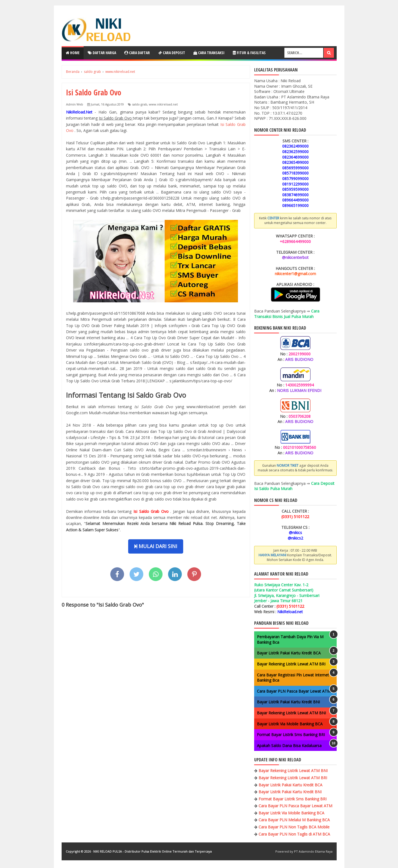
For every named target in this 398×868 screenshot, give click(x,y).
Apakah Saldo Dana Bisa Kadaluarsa (289, 746)
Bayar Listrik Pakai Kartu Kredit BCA (289, 653)
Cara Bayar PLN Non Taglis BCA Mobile (294, 827)
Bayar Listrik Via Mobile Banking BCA (290, 724)
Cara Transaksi (209, 53)
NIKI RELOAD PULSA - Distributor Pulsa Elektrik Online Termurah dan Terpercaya (153, 851)
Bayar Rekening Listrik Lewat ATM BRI (291, 664)
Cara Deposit (172, 53)
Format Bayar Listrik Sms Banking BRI (291, 735)
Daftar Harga (102, 53)
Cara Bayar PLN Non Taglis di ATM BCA (294, 834)
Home (73, 53)
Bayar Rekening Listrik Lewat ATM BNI (291, 713)
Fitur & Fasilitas (249, 53)
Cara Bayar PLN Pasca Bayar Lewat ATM (294, 691)
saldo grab (140, 104)
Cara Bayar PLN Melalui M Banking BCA (294, 820)
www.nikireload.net (163, 104)
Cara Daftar (137, 53)
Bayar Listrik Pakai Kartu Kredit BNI (288, 702)
